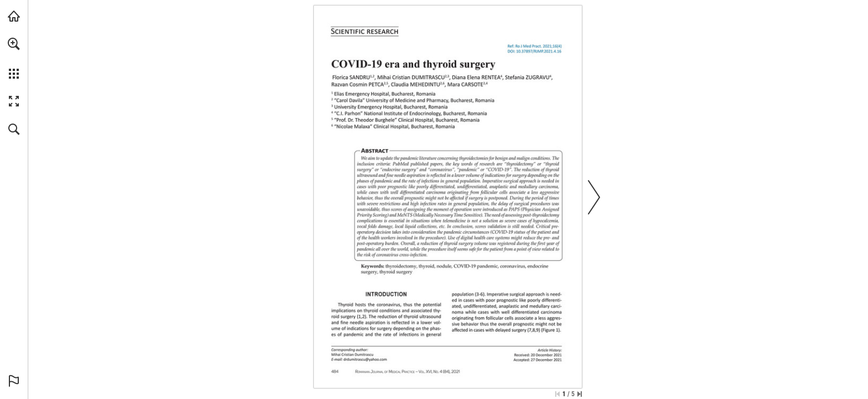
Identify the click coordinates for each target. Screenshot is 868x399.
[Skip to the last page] (580, 394)
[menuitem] (14, 58)
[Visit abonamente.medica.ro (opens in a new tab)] (14, 16)
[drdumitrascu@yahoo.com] (365, 359)
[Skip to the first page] (557, 394)
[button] (14, 44)
